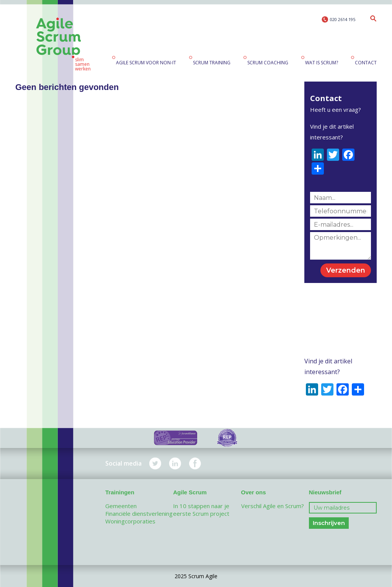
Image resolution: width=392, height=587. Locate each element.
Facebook (195, 464)
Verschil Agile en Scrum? (273, 506)
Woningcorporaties (130, 521)
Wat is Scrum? (322, 63)
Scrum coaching (268, 63)
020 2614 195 (343, 19)
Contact (366, 63)
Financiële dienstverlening (139, 513)
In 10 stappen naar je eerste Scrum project (201, 510)
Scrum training (212, 63)
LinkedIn (175, 464)
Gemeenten (121, 506)
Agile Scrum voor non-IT (146, 63)
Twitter (155, 464)
